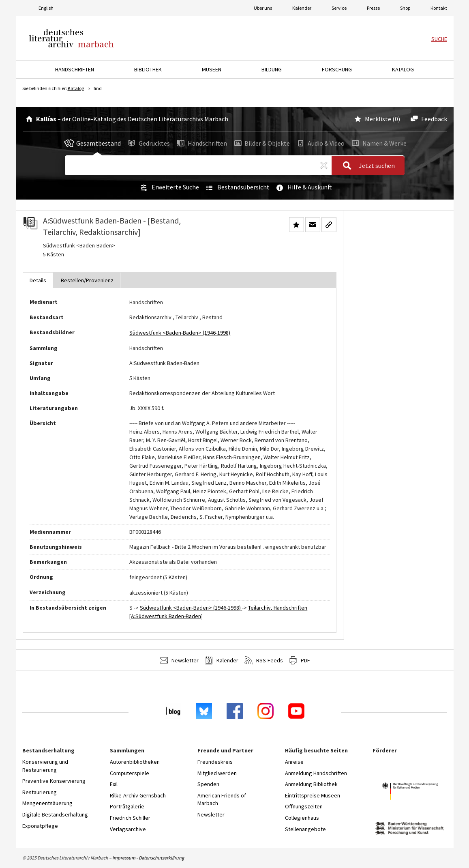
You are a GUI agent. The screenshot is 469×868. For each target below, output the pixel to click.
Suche (439, 39)
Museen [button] (212, 69)
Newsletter (179, 660)
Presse (373, 8)
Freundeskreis (215, 762)
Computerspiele (130, 773)
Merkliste (372, 119)
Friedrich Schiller (130, 818)
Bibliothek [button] (148, 69)
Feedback (427, 119)
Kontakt (439, 8)
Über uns (263, 8)
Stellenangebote (305, 829)
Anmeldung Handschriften (316, 773)
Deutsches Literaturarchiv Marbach (71, 38)
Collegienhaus (302, 818)
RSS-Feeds (264, 660)
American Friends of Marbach (222, 799)
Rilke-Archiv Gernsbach (138, 795)
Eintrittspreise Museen (313, 795)
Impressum (124, 858)
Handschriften (201, 143)
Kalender (302, 8)
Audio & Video (320, 143)
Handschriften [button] (75, 69)
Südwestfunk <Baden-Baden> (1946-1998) (180, 333)
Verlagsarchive (128, 829)
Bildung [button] (272, 69)
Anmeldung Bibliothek (311, 784)
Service (339, 8)
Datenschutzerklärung (161, 858)
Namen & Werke (378, 143)
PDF (300, 660)
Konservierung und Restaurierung (45, 766)
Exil (114, 784)
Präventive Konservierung (54, 781)
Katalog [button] (403, 69)
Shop (405, 8)
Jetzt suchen (366, 166)
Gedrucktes (148, 143)
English (46, 8)
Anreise (294, 762)
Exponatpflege (40, 826)
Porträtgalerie (127, 806)
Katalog (76, 88)
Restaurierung (40, 792)
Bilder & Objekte (261, 143)
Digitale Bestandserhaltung (55, 814)
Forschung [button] (337, 69)
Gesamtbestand (92, 143)
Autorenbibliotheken (135, 762)
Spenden (208, 784)
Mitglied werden (217, 773)
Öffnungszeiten (304, 806)
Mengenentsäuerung (47, 803)
